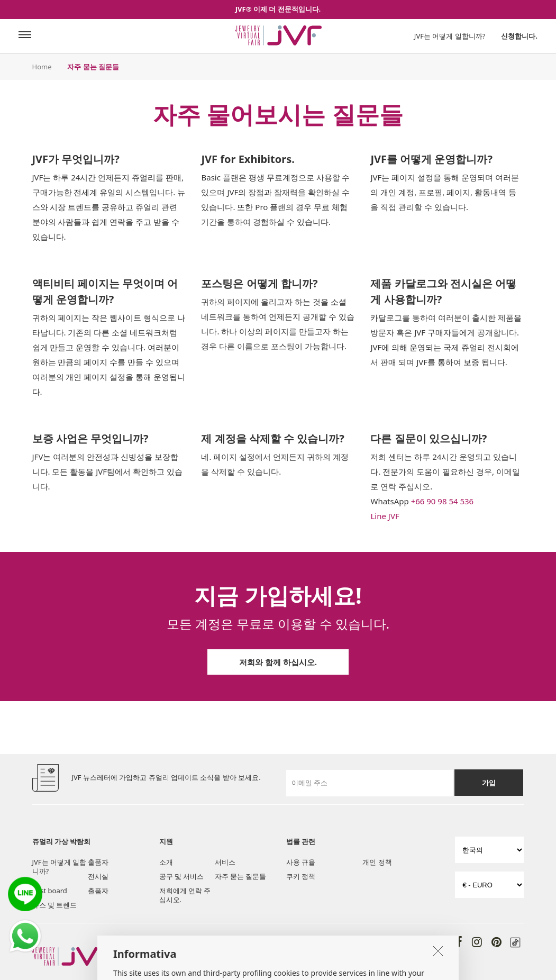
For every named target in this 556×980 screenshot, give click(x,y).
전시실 (98, 876)
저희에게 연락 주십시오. (185, 895)
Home (42, 67)
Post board (50, 891)
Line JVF (385, 516)
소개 (166, 862)
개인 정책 (377, 862)
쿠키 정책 (301, 876)
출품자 (98, 862)
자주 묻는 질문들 (241, 876)
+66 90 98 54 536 (443, 501)
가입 (489, 783)
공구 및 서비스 (182, 876)
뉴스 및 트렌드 (55, 905)
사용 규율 (301, 862)
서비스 (225, 862)
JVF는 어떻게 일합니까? (450, 36)
